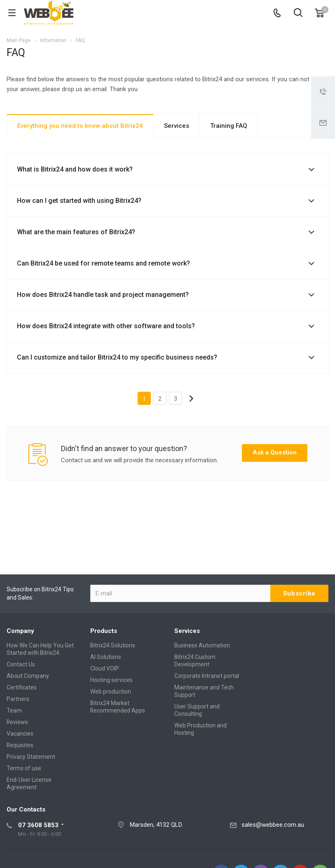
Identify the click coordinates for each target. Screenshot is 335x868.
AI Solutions (106, 657)
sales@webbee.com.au (273, 825)
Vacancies (20, 734)
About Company (28, 676)
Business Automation (202, 645)
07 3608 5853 (38, 825)
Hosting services (111, 680)
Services (177, 126)
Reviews (17, 722)
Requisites (20, 745)
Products (104, 631)
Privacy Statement (31, 757)
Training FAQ (229, 126)
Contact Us (21, 664)
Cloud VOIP (105, 668)
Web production (111, 692)
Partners (18, 699)
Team (14, 710)
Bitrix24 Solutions (113, 645)
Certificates (22, 687)
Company (20, 631)
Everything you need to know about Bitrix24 (80, 126)
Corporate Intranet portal (207, 676)
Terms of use (24, 768)
